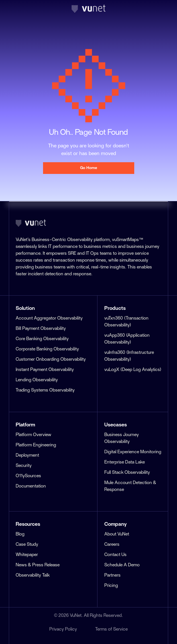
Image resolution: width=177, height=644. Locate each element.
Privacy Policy (63, 629)
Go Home (89, 168)
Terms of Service (111, 629)
